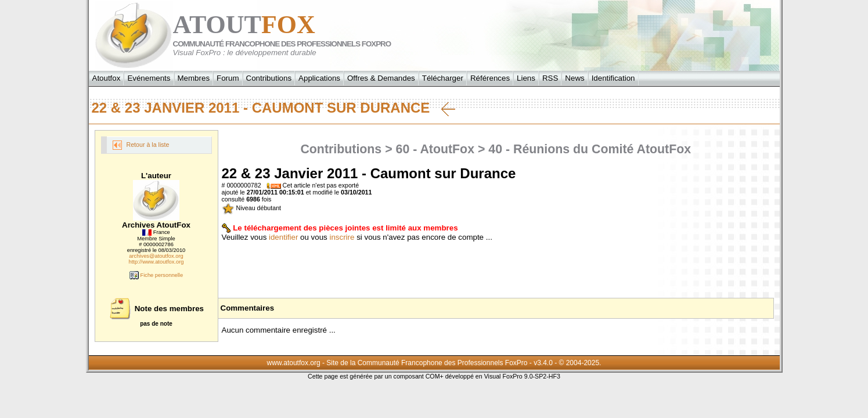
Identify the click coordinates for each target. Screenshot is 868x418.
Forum (228, 78)
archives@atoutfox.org (156, 256)
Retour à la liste (141, 145)
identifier (283, 237)
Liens (526, 78)
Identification (613, 78)
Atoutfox (107, 78)
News (575, 78)
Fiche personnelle (156, 275)
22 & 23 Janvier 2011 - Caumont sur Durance (274, 108)
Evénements (149, 78)
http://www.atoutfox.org (156, 262)
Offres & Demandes (381, 78)
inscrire (342, 237)
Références (490, 78)
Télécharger (443, 78)
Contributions (269, 78)
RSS (550, 78)
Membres (194, 78)
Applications (319, 78)
